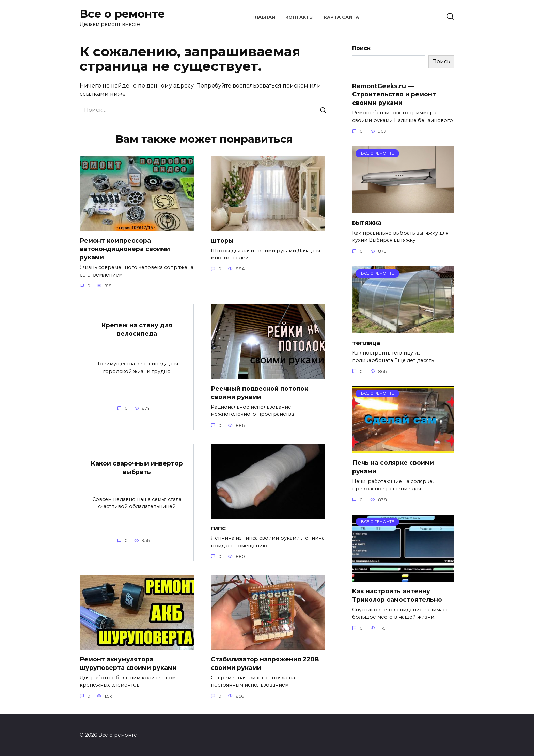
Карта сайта (341, 17)
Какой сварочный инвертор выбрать (137, 468)
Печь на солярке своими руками (393, 467)
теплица (366, 342)
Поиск (361, 48)
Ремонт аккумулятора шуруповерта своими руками (128, 663)
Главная (264, 17)
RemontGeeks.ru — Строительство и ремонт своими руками (394, 94)
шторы (222, 240)
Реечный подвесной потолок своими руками (260, 393)
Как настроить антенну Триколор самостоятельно (397, 595)
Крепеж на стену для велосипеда (137, 329)
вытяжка (367, 223)
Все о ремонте (122, 14)
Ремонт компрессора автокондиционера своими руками (125, 249)
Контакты (300, 17)
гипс (218, 528)
